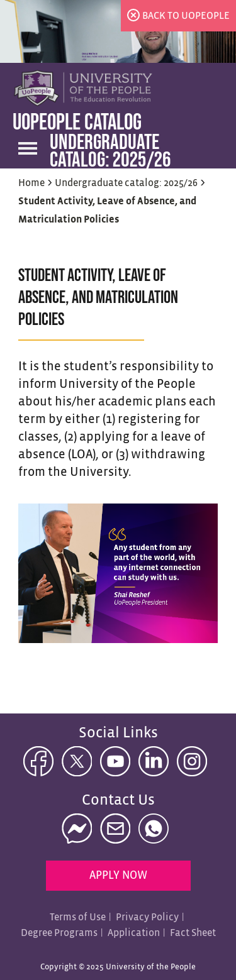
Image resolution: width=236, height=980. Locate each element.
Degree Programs (59, 933)
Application (134, 933)
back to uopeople (186, 16)
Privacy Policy (147, 917)
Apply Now (118, 876)
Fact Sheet (193, 933)
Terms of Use (78, 917)
